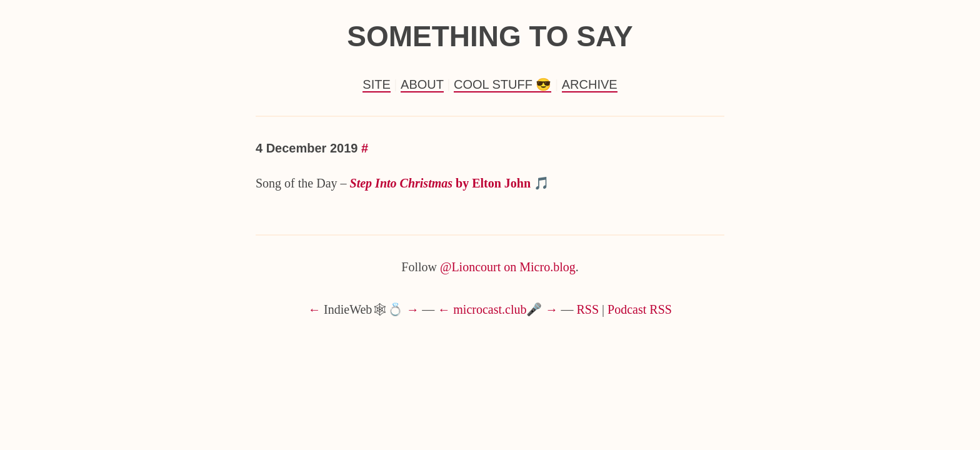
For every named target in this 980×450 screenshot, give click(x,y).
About (422, 84)
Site (376, 84)
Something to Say (490, 36)
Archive (590, 84)
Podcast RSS (640, 309)
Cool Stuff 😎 (502, 84)
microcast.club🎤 (497, 309)
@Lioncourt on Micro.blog (508, 267)
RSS (588, 309)
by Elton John (441, 183)
